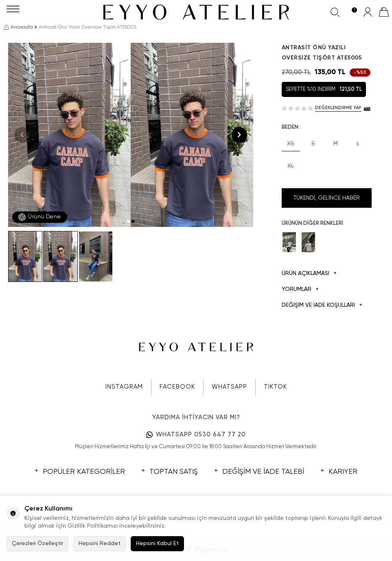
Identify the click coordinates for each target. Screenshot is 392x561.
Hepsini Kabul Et (157, 543)
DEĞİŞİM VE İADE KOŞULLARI (322, 305)
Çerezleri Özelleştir (37, 543)
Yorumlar (300, 289)
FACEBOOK (177, 387)
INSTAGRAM (124, 387)
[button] (128, 221)
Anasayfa (19, 27)
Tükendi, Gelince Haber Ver (327, 201)
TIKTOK (275, 387)
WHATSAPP (229, 387)
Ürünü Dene (40, 217)
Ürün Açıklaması (309, 274)
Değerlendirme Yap (338, 108)
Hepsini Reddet (100, 543)
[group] (69, 135)
